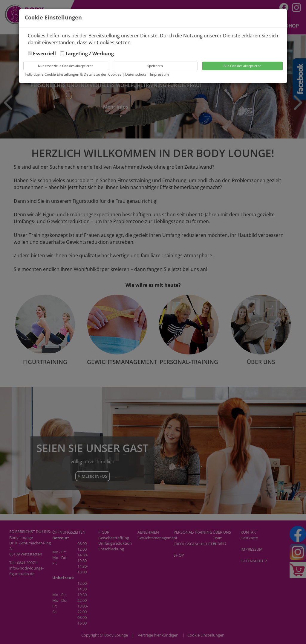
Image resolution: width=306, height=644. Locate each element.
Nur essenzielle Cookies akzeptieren (66, 66)
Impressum (159, 74)
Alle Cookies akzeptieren (242, 66)
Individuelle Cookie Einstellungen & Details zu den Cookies (73, 74)
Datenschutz (136, 74)
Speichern (155, 66)
